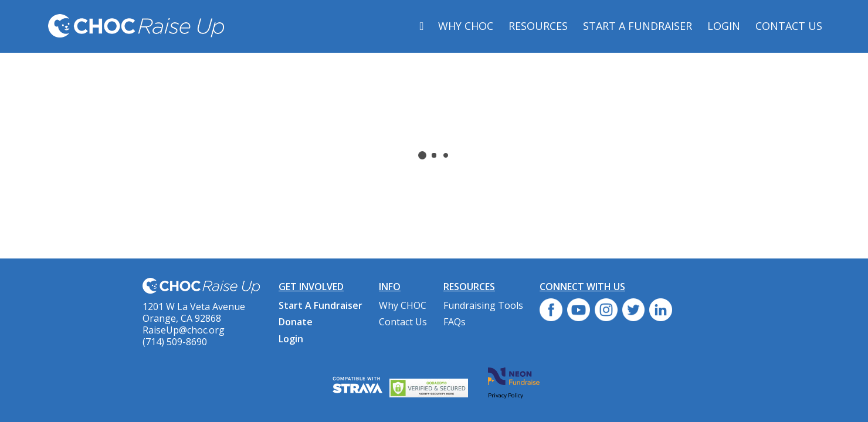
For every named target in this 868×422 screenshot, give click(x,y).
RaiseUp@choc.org (184, 330)
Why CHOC (466, 26)
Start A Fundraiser (638, 26)
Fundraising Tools (483, 305)
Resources (538, 26)
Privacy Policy (506, 395)
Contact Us (789, 26)
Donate (296, 322)
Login (724, 26)
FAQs (455, 322)
